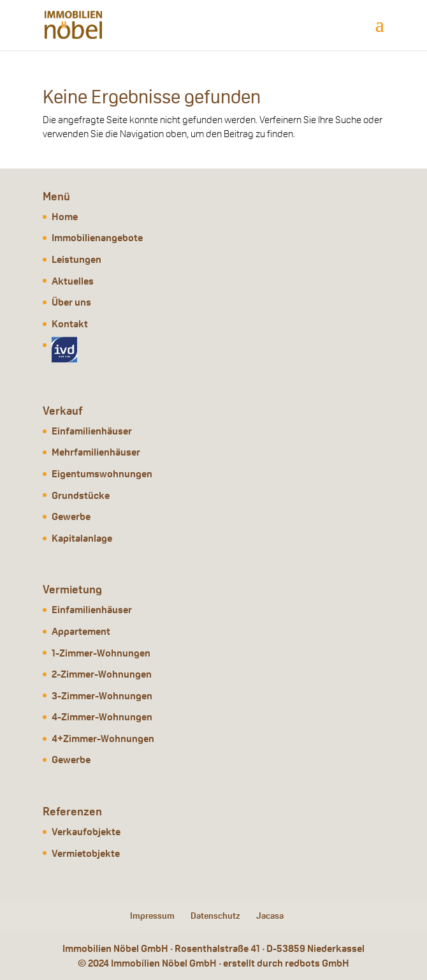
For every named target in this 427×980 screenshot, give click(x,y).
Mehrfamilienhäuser (96, 452)
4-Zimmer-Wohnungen (102, 717)
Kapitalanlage (82, 538)
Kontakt (70, 324)
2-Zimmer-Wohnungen (102, 674)
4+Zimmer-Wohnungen (103, 739)
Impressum (152, 916)
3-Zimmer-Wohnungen (102, 696)
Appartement (81, 631)
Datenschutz (215, 916)
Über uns (71, 302)
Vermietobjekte (86, 853)
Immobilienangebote (97, 238)
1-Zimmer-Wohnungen (101, 653)
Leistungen (76, 259)
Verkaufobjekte (86, 832)
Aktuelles (73, 281)
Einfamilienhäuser (92, 431)
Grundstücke (81, 495)
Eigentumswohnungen (102, 474)
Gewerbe (71, 516)
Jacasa (270, 916)
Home (65, 217)
